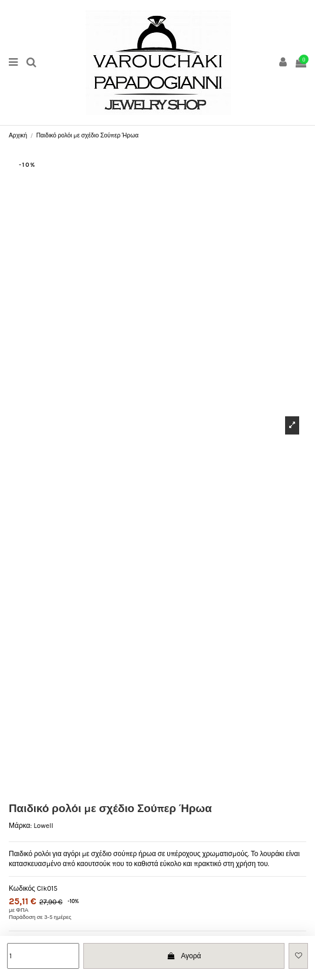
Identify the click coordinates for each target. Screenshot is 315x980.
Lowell (43, 826)
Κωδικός (22, 888)
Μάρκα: (20, 826)
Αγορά (184, 956)
